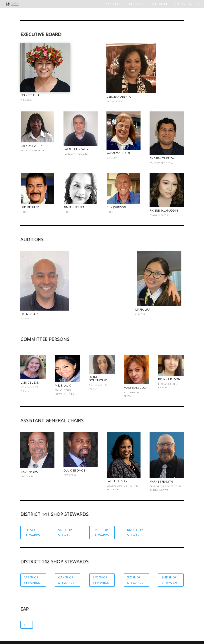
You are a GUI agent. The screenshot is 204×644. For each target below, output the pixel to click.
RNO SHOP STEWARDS (135, 532)
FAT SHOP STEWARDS (32, 580)
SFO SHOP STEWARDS (32, 532)
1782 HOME (112, 4)
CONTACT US (184, 4)
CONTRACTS (136, 4)
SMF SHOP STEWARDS (101, 532)
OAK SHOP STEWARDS (66, 580)
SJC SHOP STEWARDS (66, 532)
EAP (27, 625)
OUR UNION (160, 4)
